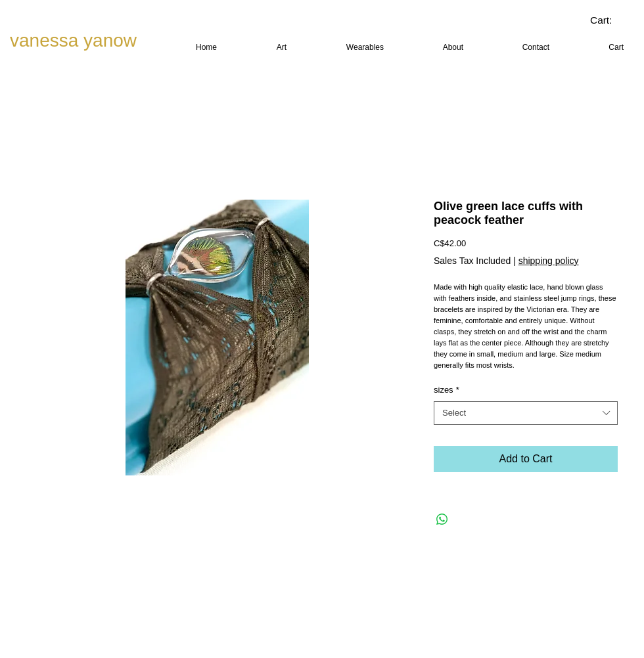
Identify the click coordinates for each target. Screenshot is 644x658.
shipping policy (549, 261)
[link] (611, 20)
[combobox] (526, 413)
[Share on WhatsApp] (442, 519)
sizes (447, 390)
